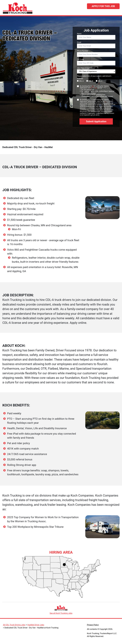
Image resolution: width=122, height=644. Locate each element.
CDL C (99, 81)
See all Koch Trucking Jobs (61, 613)
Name (79, 34)
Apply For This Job (103, 6)
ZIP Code (80, 59)
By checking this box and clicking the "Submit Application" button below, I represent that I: (98, 91)
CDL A (80, 81)
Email (79, 42)
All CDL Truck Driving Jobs (14, 625)
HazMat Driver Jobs (36, 625)
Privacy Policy (91, 93)
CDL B (90, 81)
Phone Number (83, 51)
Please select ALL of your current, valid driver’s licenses (94, 77)
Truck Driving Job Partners (104, 96)
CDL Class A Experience (86, 68)
